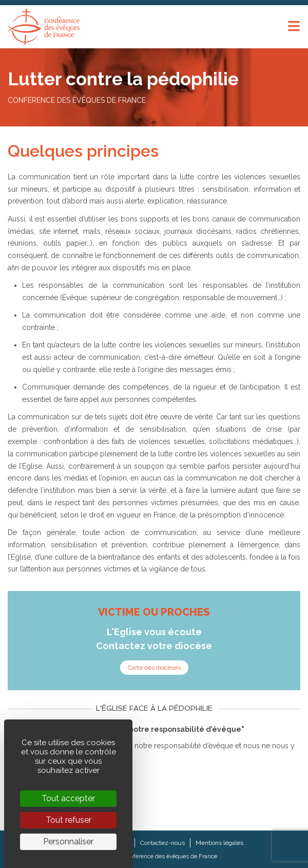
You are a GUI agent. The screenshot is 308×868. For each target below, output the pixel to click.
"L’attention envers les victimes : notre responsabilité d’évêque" (126, 729)
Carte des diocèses (154, 668)
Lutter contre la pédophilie (123, 79)
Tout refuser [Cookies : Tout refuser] (69, 820)
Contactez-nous (162, 843)
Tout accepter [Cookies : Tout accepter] (68, 798)
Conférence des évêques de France (170, 856)
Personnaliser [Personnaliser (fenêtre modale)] (68, 842)
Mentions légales (219, 843)
